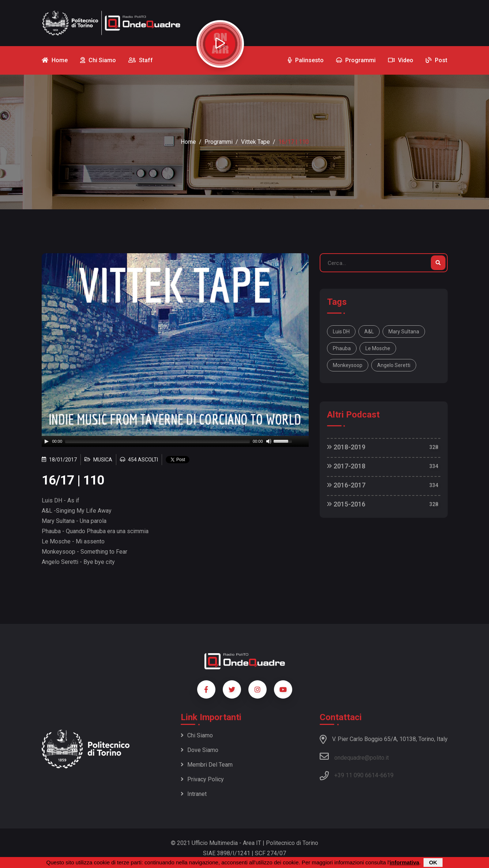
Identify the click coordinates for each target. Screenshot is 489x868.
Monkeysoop (348, 365)
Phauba (342, 348)
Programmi (219, 142)
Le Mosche (378, 348)
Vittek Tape (255, 142)
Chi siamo (197, 735)
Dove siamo (200, 750)
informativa (404, 862)
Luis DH (341, 332)
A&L (369, 332)
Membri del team (207, 765)
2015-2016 (346, 504)
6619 (387, 775)
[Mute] (269, 441)
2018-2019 (346, 447)
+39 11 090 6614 (356, 775)
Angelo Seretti (394, 365)
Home (188, 142)
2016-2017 (346, 485)
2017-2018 (346, 466)
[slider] (157, 441)
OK (433, 862)
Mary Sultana (404, 332)
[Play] (46, 441)
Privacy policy (202, 779)
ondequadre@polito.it (354, 756)
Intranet (194, 794)
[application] (175, 441)
